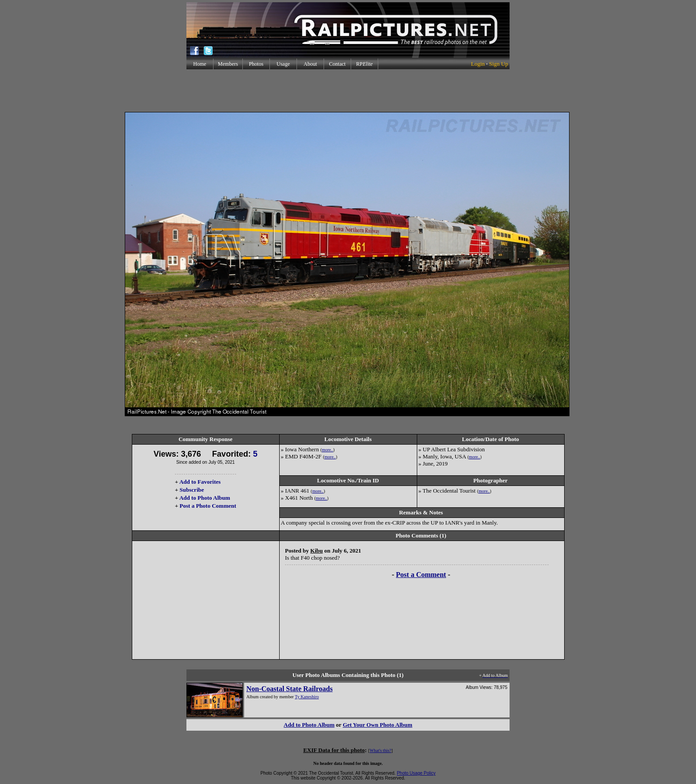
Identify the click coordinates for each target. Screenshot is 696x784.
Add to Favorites (200, 482)
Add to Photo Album (205, 498)
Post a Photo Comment (208, 506)
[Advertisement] (348, 91)
